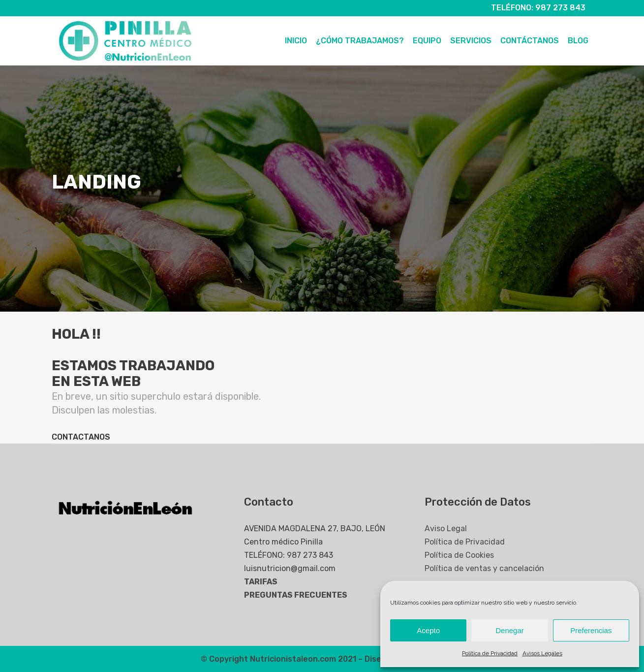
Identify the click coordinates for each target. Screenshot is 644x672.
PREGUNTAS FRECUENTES (296, 595)
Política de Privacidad (490, 653)
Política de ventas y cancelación (484, 568)
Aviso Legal (446, 528)
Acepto (428, 630)
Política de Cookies (459, 555)
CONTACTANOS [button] (81, 437)
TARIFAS (261, 582)
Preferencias (591, 630)
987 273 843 (560, 8)
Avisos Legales (542, 653)
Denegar (510, 630)
